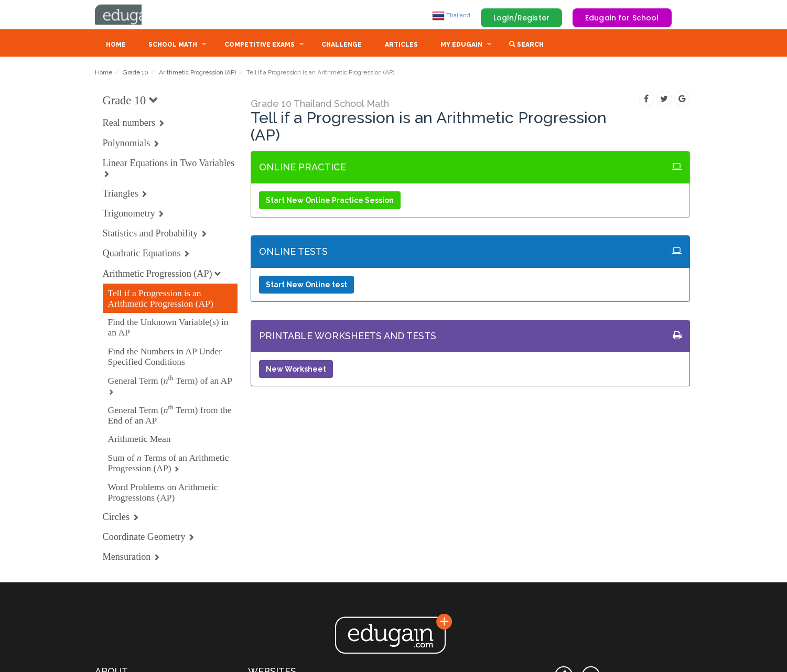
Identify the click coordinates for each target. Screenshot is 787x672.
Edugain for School (622, 18)
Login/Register (521, 18)
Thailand (451, 15)
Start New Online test (306, 286)
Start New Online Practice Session (330, 201)
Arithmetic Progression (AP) (197, 73)
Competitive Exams (260, 46)
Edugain (134, 15)
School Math (173, 46)
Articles (401, 46)
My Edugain (461, 46)
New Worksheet (296, 370)
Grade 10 (136, 73)
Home (116, 46)
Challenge (342, 46)
